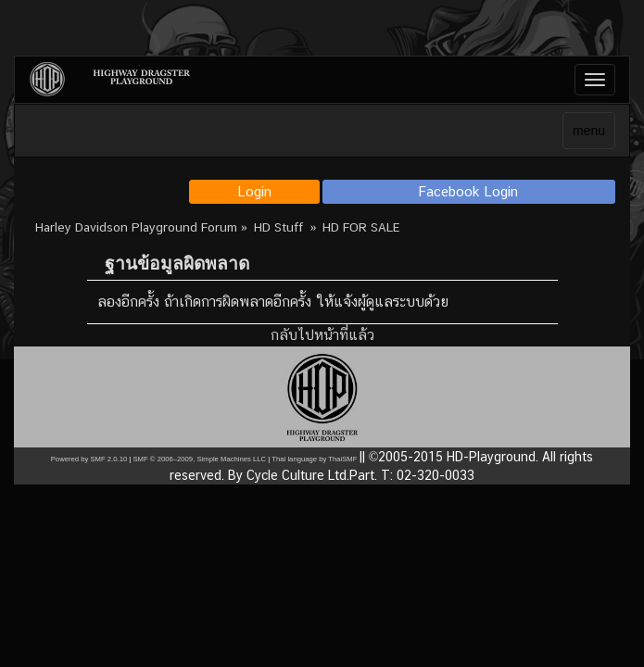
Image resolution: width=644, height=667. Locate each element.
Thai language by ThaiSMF (314, 459)
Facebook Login (468, 191)
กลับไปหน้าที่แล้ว (322, 335)
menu (589, 131)
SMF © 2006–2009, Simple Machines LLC (199, 459)
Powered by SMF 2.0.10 (89, 459)
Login (254, 191)
